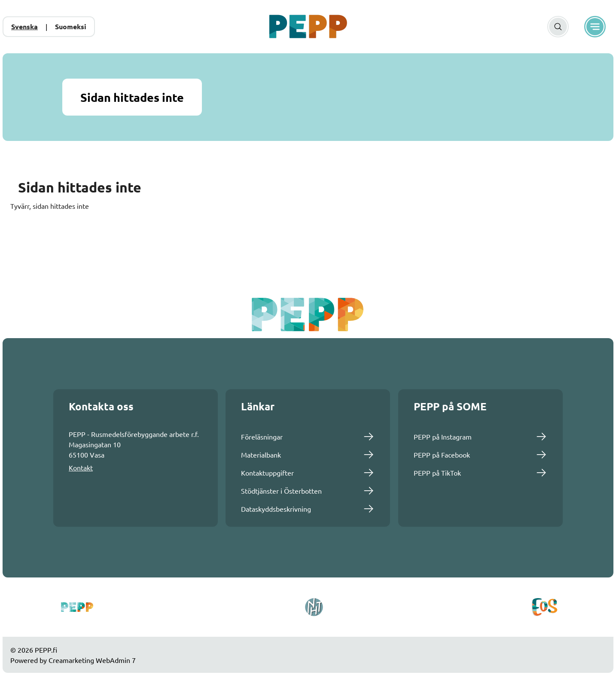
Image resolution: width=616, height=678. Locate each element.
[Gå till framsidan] (308, 27)
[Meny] (595, 27)
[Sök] (558, 27)
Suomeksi (71, 26)
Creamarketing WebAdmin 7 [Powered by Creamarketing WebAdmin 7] (92, 660)
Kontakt (81, 467)
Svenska (24, 26)
